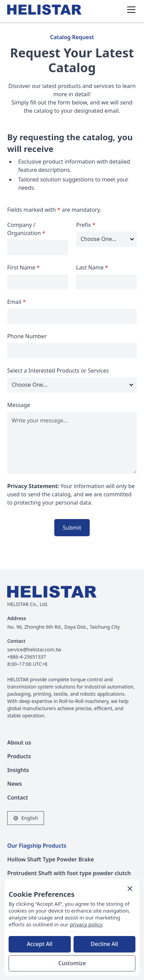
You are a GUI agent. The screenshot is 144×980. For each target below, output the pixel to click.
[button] (130, 10)
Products (19, 756)
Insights (18, 770)
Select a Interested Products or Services (58, 371)
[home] (48, 9)
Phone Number (27, 336)
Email (16, 302)
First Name (24, 267)
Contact (18, 797)
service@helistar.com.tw (34, 649)
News (15, 784)
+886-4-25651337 (27, 657)
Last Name (92, 267)
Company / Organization (26, 229)
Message (19, 405)
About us (19, 742)
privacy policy (86, 924)
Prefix (86, 225)
